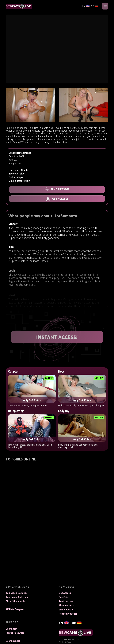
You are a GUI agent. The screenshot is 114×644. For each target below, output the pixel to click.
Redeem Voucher (68, 614)
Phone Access (66, 605)
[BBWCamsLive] (19, 6)
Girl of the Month (15, 601)
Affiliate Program (15, 609)
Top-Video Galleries (17, 593)
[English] (86, 6)
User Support (13, 641)
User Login (11, 629)
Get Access (65, 593)
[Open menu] (105, 6)
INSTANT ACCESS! (57, 337)
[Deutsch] (95, 6)
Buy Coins (64, 597)
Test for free (66, 601)
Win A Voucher (67, 610)
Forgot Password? (16, 633)
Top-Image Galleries (17, 597)
